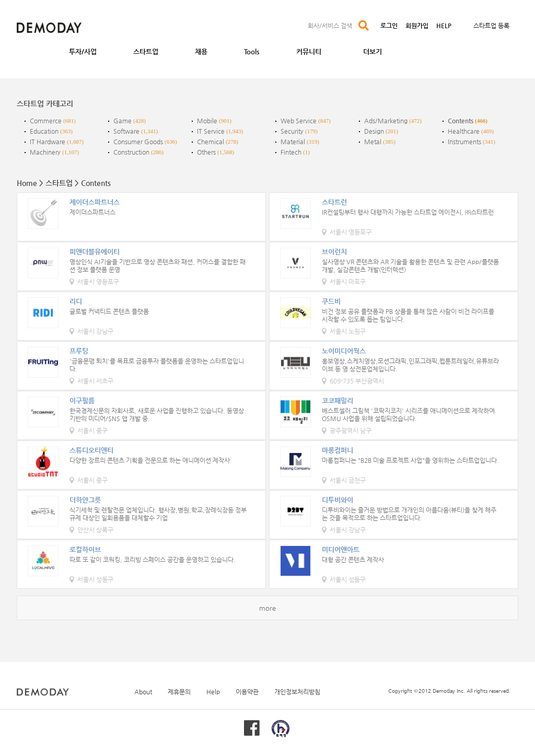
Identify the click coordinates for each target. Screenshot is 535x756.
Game (123, 121)
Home (27, 183)
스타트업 (146, 51)
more (267, 608)
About (143, 692)
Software (126, 131)
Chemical (211, 142)
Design (374, 131)
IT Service (211, 131)
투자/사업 (83, 51)
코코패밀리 (338, 400)
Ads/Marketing (386, 121)
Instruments (464, 142)
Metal (373, 142)
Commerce (46, 121)
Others (206, 152)
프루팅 (79, 351)
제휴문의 (179, 692)
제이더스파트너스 (95, 202)
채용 (201, 51)
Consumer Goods (138, 142)
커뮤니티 (309, 51)
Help (213, 692)
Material (293, 142)
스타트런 (334, 202)
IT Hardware (48, 142)
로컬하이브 (85, 549)
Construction (131, 152)
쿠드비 (331, 301)
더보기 (373, 51)
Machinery (45, 152)
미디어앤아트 (341, 549)
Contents (461, 121)
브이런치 (334, 252)
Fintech (291, 152)
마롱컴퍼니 (338, 450)
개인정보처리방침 (297, 692)
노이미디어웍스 (344, 351)
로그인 (389, 26)
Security (292, 131)
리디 (76, 301)
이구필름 (82, 400)
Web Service (299, 121)
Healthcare (464, 131)
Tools (252, 51)
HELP (444, 26)
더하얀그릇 (85, 500)
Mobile (207, 121)
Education (44, 131)
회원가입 (417, 26)
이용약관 (247, 692)
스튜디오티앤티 (91, 450)
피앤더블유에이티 (95, 252)
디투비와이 (338, 500)
